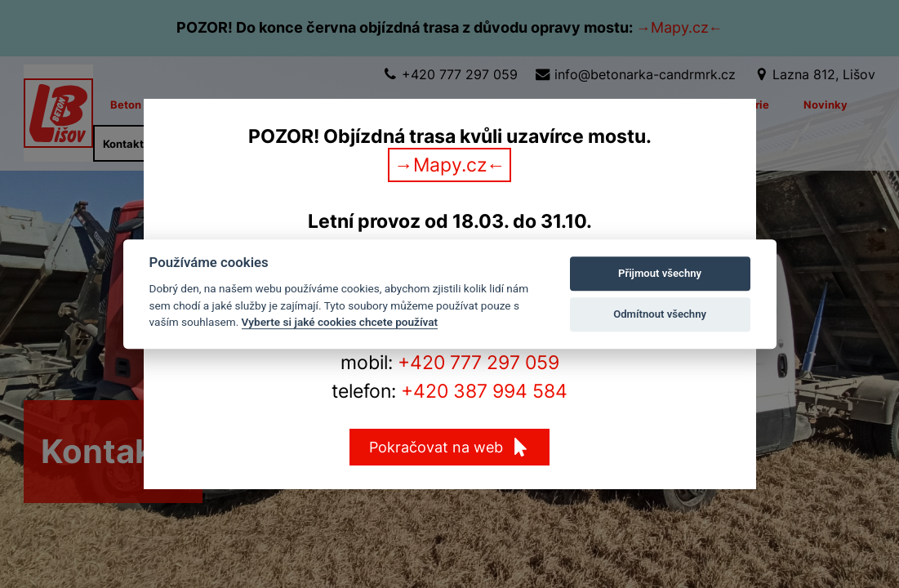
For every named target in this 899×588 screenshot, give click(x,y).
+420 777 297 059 (478, 363)
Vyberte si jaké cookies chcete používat (340, 322)
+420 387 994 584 (484, 391)
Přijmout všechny (660, 273)
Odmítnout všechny (660, 314)
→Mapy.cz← (449, 165)
